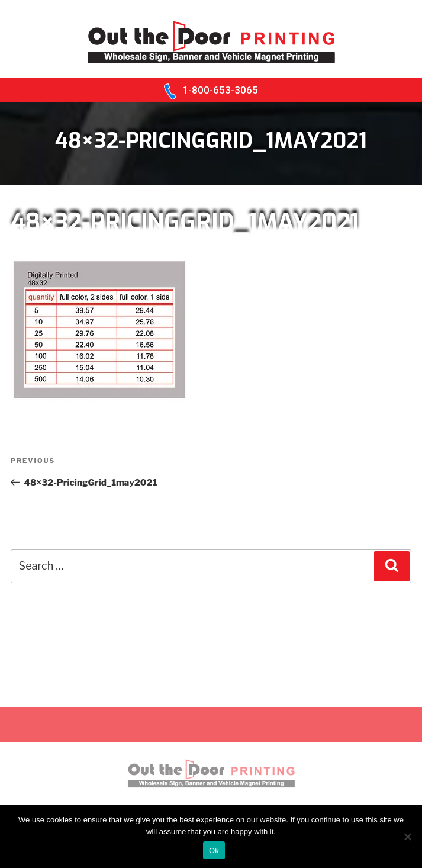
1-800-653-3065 (220, 90)
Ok (214, 851)
